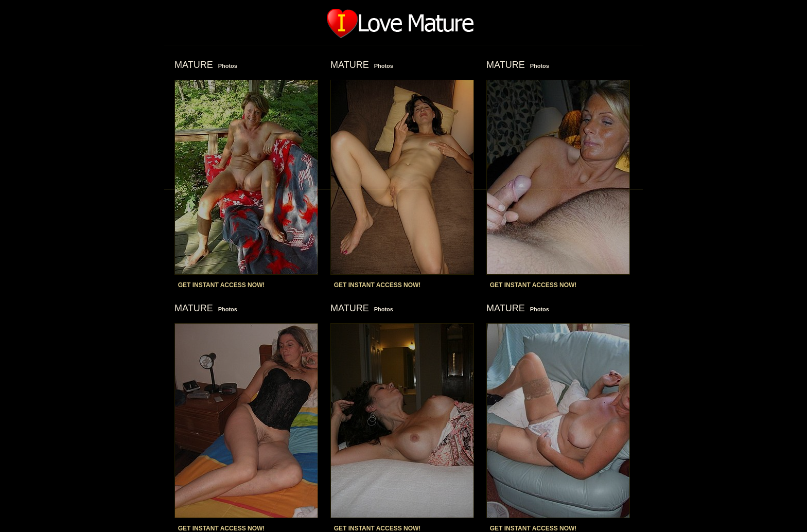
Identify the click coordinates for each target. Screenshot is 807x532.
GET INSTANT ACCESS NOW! (222, 285)
